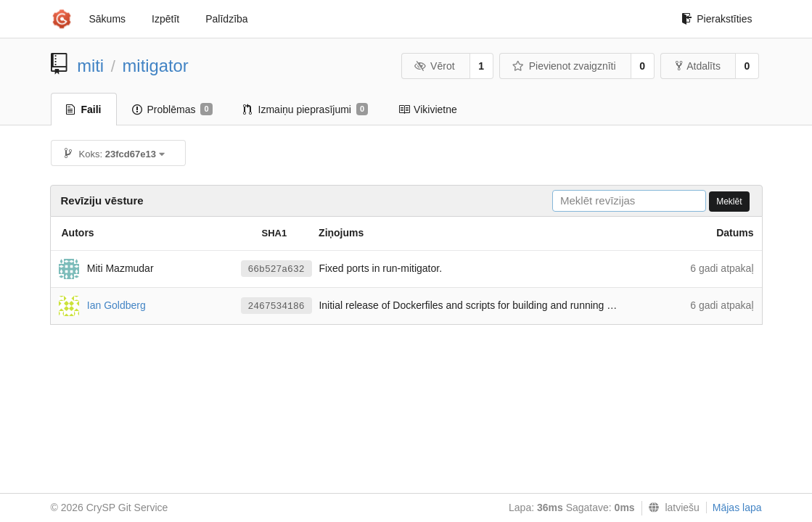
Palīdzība (226, 19)
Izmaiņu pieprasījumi (306, 109)
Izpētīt (165, 19)
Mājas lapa (737, 507)
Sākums (108, 19)
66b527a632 (276, 269)
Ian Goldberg (116, 304)
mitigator (156, 66)
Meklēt (729, 202)
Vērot (435, 66)
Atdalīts (698, 66)
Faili (84, 109)
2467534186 (276, 306)
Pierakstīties (717, 19)
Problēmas (172, 109)
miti (90, 66)
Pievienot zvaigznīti (564, 66)
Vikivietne (428, 109)
